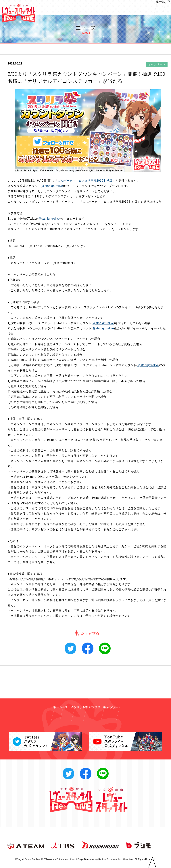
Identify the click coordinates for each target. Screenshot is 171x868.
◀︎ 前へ (37, 692)
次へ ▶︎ (134, 692)
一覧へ (85, 692)
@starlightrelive (52, 186)
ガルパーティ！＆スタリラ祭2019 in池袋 (85, 181)
